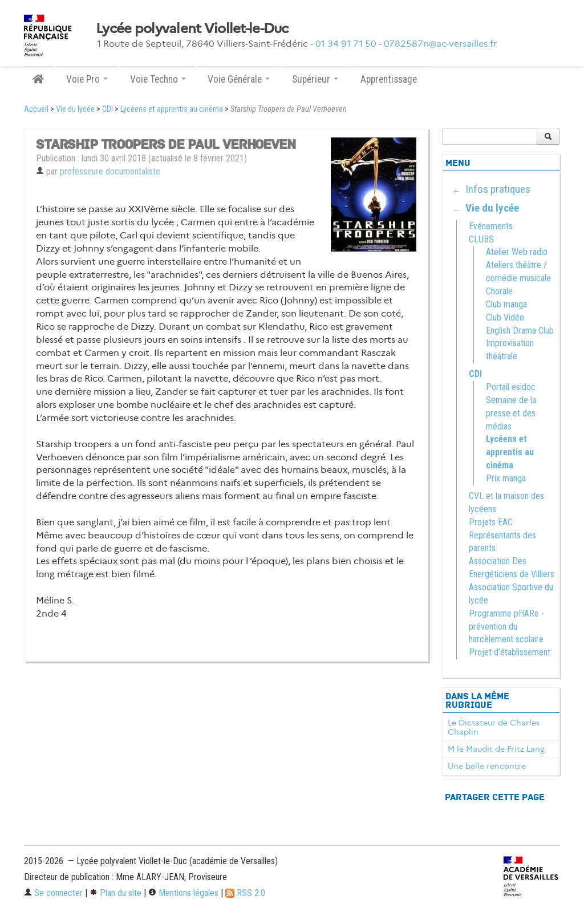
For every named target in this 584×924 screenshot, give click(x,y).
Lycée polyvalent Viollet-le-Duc (192, 29)
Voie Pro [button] (87, 79)
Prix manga (506, 478)
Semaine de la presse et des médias (511, 413)
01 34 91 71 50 (346, 44)
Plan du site (115, 893)
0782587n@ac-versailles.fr (440, 44)
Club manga (506, 304)
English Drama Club (520, 331)
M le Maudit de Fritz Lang (496, 749)
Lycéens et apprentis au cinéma (172, 109)
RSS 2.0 (245, 893)
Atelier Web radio (517, 252)
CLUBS (481, 239)
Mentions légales (183, 893)
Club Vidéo (505, 317)
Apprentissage (389, 79)
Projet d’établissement (510, 652)
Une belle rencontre (487, 766)
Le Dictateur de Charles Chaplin (494, 727)
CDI (108, 109)
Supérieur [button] (315, 79)
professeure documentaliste (110, 171)
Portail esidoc (511, 387)
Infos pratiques (498, 189)
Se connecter (53, 893)
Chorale (499, 291)
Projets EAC (491, 522)
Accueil (36, 109)
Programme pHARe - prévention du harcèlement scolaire (506, 627)
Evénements (491, 226)
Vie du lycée (75, 109)
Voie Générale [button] (239, 79)
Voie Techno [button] (158, 79)
